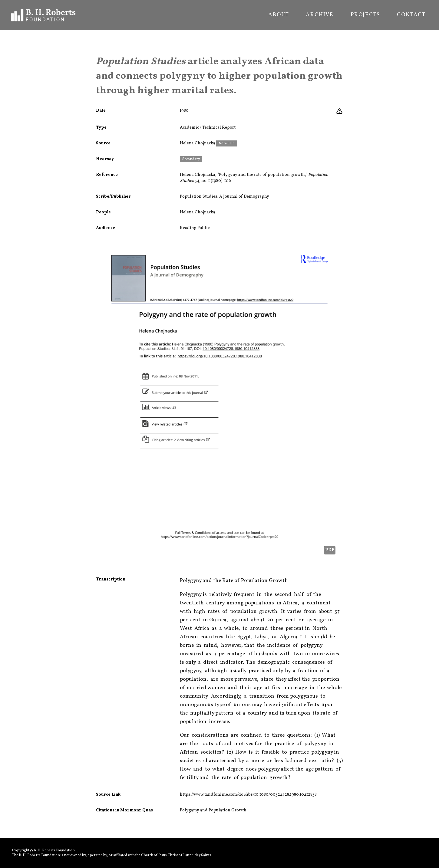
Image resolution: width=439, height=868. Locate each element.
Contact (411, 15)
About (279, 15)
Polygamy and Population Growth (213, 810)
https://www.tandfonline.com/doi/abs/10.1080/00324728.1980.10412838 (248, 795)
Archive (320, 15)
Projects (365, 15)
